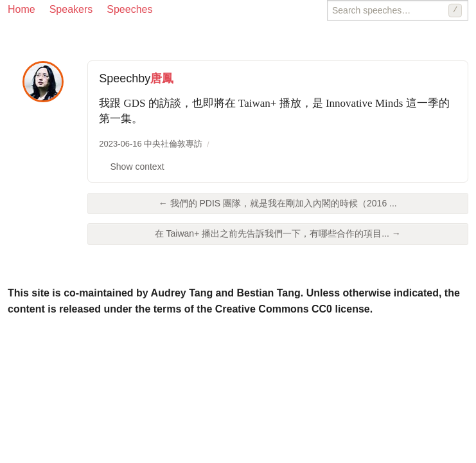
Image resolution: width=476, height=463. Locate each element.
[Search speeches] (398, 10)
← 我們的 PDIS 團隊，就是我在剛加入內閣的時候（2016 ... (278, 203)
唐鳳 (162, 78)
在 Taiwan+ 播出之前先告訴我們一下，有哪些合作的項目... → (278, 233)
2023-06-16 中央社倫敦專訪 (151, 144)
